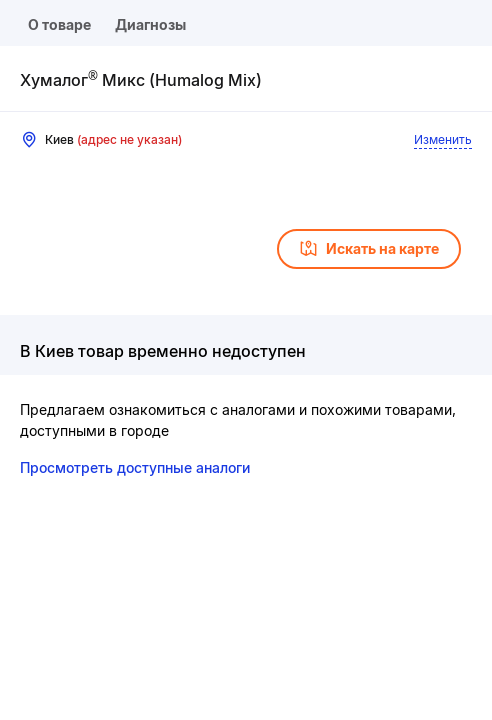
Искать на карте (369, 249)
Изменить (443, 139)
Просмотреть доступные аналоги (135, 467)
